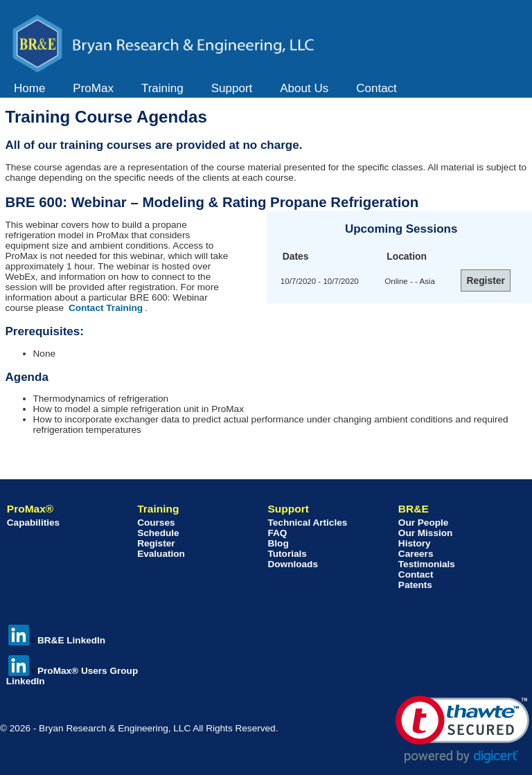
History (415, 543)
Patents (415, 585)
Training (162, 88)
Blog (278, 543)
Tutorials (287, 554)
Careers (416, 554)
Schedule (158, 533)
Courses (156, 523)
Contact (376, 88)
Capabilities (33, 523)
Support (232, 88)
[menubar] (205, 89)
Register (156, 543)
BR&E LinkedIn (57, 640)
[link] (462, 730)
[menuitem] (29, 89)
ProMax (93, 88)
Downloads (293, 564)
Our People (424, 523)
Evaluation (161, 554)
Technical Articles (307, 523)
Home (29, 88)
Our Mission (426, 533)
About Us (304, 88)
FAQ (277, 533)
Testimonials (427, 564)
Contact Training (106, 308)
